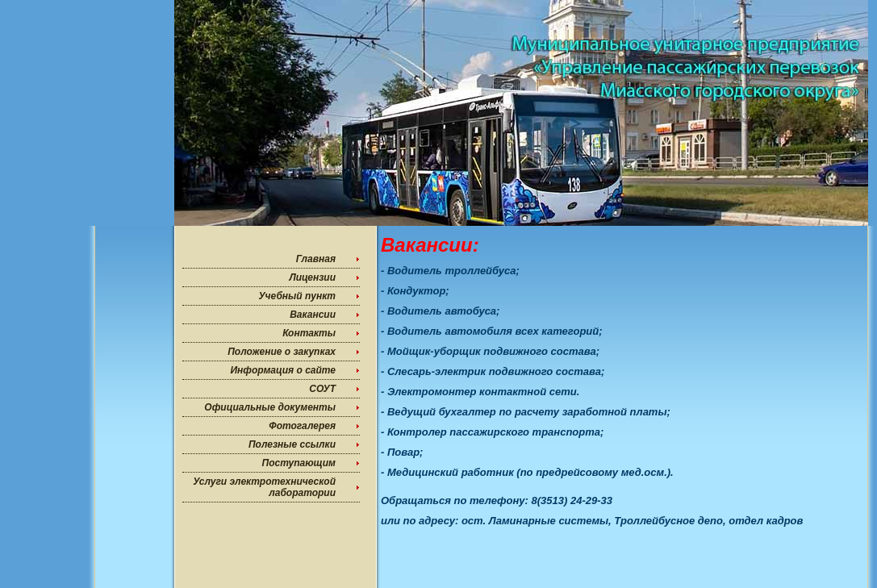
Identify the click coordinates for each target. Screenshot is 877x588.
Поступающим (299, 463)
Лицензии (312, 277)
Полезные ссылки (292, 444)
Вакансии (313, 315)
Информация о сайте (283, 370)
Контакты (309, 333)
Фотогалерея (302, 426)
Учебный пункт (297, 296)
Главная (316, 259)
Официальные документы (270, 407)
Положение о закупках (282, 352)
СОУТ (322, 389)
